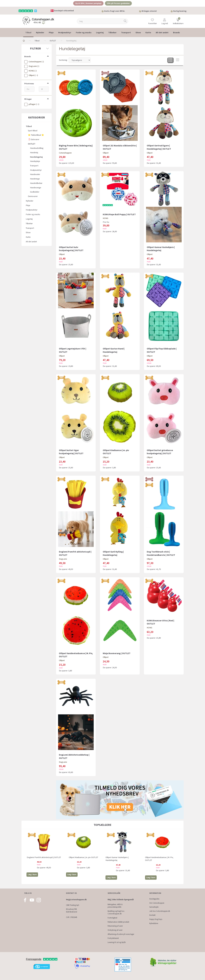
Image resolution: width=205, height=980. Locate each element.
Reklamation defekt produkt (118, 922)
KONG (105, 218)
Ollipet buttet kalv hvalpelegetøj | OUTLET (71, 249)
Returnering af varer (115, 926)
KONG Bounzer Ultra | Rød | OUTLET (160, 622)
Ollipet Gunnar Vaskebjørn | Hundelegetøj (161, 249)
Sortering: (63, 60)
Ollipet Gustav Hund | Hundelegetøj (114, 350)
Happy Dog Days (156, 919)
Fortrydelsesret (113, 938)
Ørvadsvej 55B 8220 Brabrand (72, 910)
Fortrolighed (112, 918)
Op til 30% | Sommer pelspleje (88, 3)
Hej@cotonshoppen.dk (76, 900)
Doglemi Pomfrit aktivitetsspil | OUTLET (75, 553)
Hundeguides (154, 899)
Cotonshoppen (65, 153)
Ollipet (106, 153)
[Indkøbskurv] (178, 20)
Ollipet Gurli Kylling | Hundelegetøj (113, 553)
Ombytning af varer (115, 930)
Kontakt (152, 915)
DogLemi (63, 559)
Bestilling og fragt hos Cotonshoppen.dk (116, 912)
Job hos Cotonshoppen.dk (160, 911)
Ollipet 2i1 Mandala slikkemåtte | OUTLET (120, 147)
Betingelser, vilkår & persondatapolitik (115, 906)
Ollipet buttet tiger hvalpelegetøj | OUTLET (71, 452)
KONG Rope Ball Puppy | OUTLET (119, 214)
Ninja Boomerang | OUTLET (117, 653)
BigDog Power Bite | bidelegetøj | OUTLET (76, 147)
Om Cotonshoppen (157, 903)
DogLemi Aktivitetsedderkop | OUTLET (74, 756)
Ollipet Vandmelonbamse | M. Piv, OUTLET (76, 655)
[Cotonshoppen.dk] (38, 21)
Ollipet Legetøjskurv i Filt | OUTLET (73, 350)
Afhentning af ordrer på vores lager (121, 934)
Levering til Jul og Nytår (117, 942)
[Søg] (125, 21)
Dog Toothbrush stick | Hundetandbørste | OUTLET (161, 553)
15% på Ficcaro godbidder (118, 3)
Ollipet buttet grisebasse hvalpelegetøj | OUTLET (160, 452)
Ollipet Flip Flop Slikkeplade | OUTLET (162, 350)
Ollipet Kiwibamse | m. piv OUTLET (116, 452)
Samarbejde (154, 907)
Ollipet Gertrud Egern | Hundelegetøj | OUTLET (159, 147)
